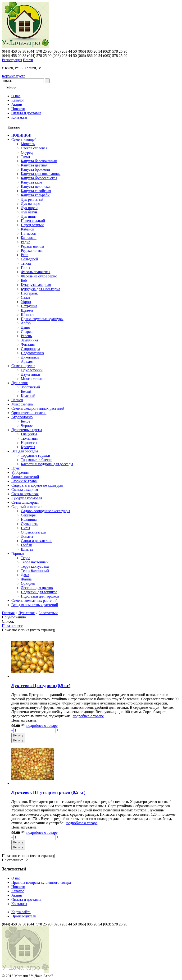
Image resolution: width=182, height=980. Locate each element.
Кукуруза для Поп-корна (41, 289)
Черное (27, 426)
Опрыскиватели (34, 532)
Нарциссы (29, 443)
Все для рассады (25, 451)
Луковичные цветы (27, 430)
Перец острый (32, 225)
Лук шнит (29, 216)
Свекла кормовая (25, 494)
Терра (25, 558)
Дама (25, 575)
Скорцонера (30, 349)
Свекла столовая (34, 148)
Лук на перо (31, 204)
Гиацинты (29, 434)
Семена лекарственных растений (38, 408)
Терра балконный (35, 571)
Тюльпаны (29, 438)
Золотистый (30, 387)
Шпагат (27, 549)
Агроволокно (22, 417)
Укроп (26, 302)
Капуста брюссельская (39, 178)
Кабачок (27, 229)
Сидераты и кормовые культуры (37, 485)
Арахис (27, 361)
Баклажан (29, 238)
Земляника (29, 340)
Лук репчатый (32, 199)
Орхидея (28, 583)
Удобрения (20, 472)
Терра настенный (35, 562)
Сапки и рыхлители (37, 541)
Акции (17, 104)
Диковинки (30, 357)
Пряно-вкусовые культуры (42, 319)
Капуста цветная (34, 165)
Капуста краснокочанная (41, 174)
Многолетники (33, 379)
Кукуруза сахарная (36, 285)
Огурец (27, 152)
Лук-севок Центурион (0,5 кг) (41, 686)
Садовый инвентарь (27, 507)
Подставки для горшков (40, 596)
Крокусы (28, 447)
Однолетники (32, 370)
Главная (8, 613)
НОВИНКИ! (21, 135)
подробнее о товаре (88, 716)
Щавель (27, 310)
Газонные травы (24, 481)
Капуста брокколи (35, 169)
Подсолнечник (32, 353)
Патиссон (29, 233)
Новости (18, 109)
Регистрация (12, 60)
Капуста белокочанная (39, 161)
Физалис (28, 344)
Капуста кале (31, 182)
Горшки (18, 554)
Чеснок (17, 400)
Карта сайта (21, 912)
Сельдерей (29, 259)
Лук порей (29, 208)
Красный (28, 396)
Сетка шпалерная (25, 502)
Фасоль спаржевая (36, 272)
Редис (25, 242)
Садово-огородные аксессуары (45, 511)
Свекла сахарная (25, 490)
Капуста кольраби (35, 195)
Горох (25, 268)
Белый (26, 391)
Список (8, 621)
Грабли (27, 545)
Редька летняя (32, 251)
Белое (26, 421)
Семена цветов (23, 366)
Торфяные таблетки (37, 460)
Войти (28, 60)
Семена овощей (24, 140)
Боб (24, 280)
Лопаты (27, 536)
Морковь (28, 144)
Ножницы (29, 519)
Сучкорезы (30, 524)
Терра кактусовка (35, 566)
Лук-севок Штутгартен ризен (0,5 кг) (48, 792)
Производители (24, 916)
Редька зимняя (32, 246)
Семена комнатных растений (34, 600)
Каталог (18, 100)
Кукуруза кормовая (27, 498)
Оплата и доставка (26, 113)
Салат (26, 297)
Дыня (25, 327)
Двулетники (30, 374)
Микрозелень (22, 404)
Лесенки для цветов (37, 588)
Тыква (26, 263)
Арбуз (26, 323)
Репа (25, 255)
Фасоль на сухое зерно (39, 276)
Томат (26, 157)
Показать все (12, 626)
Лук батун (29, 212)
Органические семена (29, 413)
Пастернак (29, 293)
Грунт (16, 468)
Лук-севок (20, 383)
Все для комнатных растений (35, 605)
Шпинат (27, 315)
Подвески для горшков (39, 592)
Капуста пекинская (36, 186)
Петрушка (29, 306)
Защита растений (25, 477)
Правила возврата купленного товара (41, 882)
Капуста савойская (36, 191)
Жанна (26, 579)
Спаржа (27, 332)
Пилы (25, 528)
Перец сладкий (33, 221)
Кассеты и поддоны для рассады (47, 464)
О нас (16, 96)
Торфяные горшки (35, 455)
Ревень (26, 336)
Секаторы (29, 515)
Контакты (19, 117)
